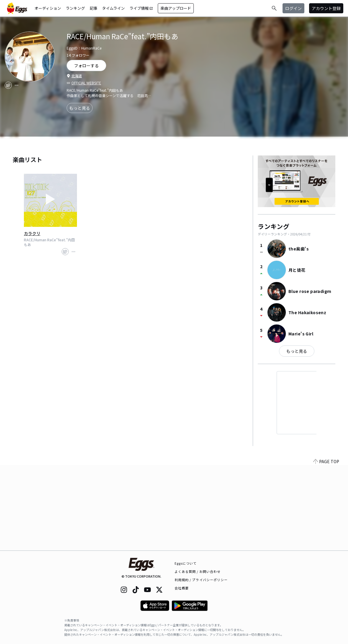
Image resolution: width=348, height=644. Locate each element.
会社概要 (182, 588)
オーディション (48, 8)
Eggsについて (186, 563)
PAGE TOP (326, 547)
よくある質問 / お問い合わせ (198, 571)
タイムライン (113, 8)
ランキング (75, 8)
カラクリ (32, 233)
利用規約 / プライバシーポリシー (201, 580)
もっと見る (80, 108)
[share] (8, 85)
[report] (17, 85)
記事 (93, 8)
